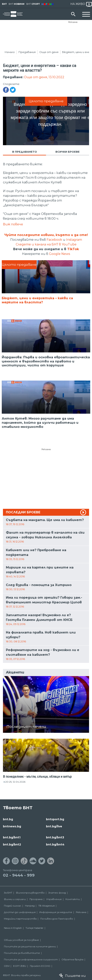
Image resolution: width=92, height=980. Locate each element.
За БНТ (8, 893)
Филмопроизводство (30, 893)
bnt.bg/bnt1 (12, 837)
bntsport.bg (55, 819)
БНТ (4, 4)
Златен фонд (57, 893)
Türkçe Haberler (34, 928)
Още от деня (49, 52)
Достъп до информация (20, 912)
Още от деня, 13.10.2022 (44, 77)
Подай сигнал (13, 906)
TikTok (73, 249)
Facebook (54, 240)
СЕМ (7, 966)
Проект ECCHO (40, 966)
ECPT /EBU (20, 966)
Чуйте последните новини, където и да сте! (46, 235)
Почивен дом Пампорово (57, 919)
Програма (36, 899)
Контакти (73, 899)
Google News (59, 254)
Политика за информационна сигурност (31, 959)
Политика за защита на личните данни (30, 946)
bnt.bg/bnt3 (55, 837)
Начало (10, 52)
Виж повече (13, 224)
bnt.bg (8, 819)
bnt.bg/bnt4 (55, 844)
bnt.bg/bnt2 (12, 844)
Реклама (73, 22)
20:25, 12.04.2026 (15, 782)
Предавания (27, 52)
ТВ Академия (46, 906)
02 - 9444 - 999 (19, 875)
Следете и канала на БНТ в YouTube (46, 244)
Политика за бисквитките (22, 953)
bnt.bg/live (54, 826)
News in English (13, 928)
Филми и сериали (15, 899)
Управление (54, 899)
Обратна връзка (72, 959)
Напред (30, 906)
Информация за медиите (56, 912)
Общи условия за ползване (21, 940)
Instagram (74, 240)
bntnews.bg (12, 826)
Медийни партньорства (20, 919)
